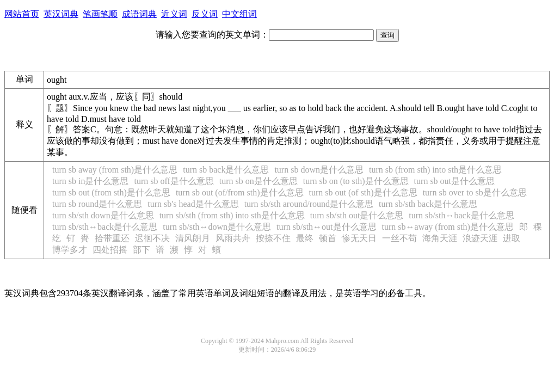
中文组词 (239, 14)
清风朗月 (193, 238)
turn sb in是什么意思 (90, 181)
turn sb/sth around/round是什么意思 (309, 204)
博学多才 (70, 250)
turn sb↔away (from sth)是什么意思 (448, 227)
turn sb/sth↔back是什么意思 (461, 215)
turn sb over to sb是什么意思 (475, 192)
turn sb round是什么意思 (97, 204)
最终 (305, 238)
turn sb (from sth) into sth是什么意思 (435, 170)
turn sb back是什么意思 (226, 170)
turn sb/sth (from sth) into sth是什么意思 (232, 215)
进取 (512, 238)
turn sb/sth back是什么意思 (428, 204)
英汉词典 (61, 14)
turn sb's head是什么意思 (193, 204)
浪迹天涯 (480, 238)
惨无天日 (359, 238)
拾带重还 (112, 238)
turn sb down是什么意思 (319, 170)
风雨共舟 (233, 238)
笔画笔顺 (100, 14)
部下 (141, 250)
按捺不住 (273, 238)
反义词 (205, 14)
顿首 (328, 238)
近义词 (174, 14)
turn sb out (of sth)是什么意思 (363, 192)
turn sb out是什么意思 (454, 181)
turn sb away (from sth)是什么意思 (115, 170)
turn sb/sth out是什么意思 (357, 215)
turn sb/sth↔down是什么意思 (217, 227)
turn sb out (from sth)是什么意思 (111, 192)
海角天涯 (440, 238)
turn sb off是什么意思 (174, 181)
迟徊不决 (152, 238)
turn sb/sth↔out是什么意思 (327, 227)
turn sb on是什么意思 (258, 181)
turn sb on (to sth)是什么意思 (356, 181)
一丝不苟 (399, 238)
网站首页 (22, 14)
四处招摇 (110, 250)
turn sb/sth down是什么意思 (103, 215)
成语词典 (139, 14)
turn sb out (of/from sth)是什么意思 (240, 192)
